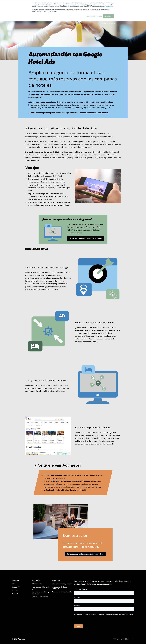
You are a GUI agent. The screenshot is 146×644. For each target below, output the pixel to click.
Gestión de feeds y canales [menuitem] (62, 584)
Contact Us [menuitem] (16, 587)
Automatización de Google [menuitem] (62, 592)
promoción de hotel (111, 435)
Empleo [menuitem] (15, 590)
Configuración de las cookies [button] (94, 16)
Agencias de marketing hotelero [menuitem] (40, 593)
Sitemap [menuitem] (15, 594)
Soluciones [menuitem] (56, 581)
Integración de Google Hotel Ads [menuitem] (60, 588)
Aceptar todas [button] (108, 16)
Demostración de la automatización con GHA (86, 238)
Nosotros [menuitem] (16, 581)
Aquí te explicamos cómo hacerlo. (94, 113)
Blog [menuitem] (14, 584)
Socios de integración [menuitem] (40, 597)
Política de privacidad (121, 639)
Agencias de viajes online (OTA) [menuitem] (41, 588)
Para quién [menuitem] (36, 581)
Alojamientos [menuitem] (37, 584)
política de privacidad (107, 7)
